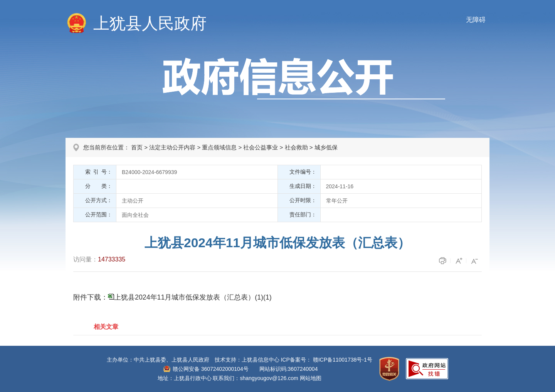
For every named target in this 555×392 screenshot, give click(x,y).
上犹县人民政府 (150, 23)
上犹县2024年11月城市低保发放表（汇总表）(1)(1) (193, 297)
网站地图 (311, 378)
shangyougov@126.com (269, 378)
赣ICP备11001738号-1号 (343, 360)
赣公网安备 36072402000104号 (211, 369)
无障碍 (476, 20)
